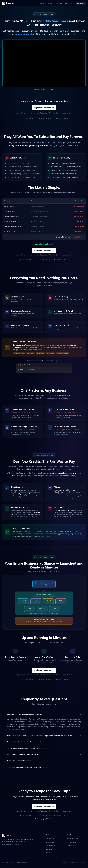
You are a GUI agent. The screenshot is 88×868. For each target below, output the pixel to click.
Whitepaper (49, 849)
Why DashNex (50, 838)
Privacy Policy (71, 842)
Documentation (51, 845)
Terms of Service (72, 838)
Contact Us (71, 845)
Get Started (81, 3)
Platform (59, 3)
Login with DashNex (44, 108)
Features (42, 3)
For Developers (50, 842)
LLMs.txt (48, 852)
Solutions (51, 3)
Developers (69, 3)
